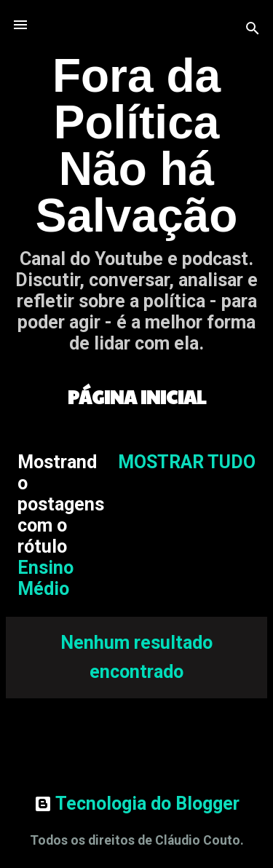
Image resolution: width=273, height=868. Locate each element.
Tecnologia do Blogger (137, 804)
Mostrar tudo (187, 462)
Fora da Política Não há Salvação (137, 146)
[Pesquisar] (253, 29)
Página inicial (137, 396)
